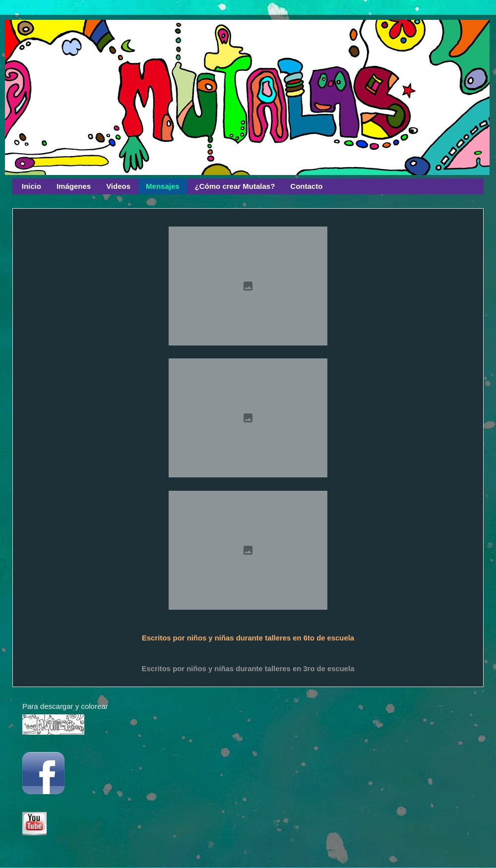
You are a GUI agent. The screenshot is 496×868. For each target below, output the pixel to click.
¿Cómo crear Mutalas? (235, 186)
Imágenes (74, 186)
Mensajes (163, 186)
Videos (118, 186)
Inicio (31, 186)
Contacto (306, 186)
